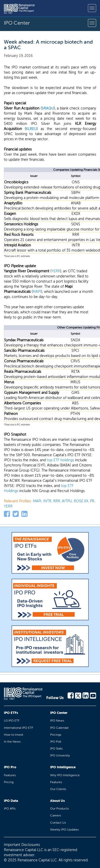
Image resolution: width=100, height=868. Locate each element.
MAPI (37, 292)
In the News (12, 742)
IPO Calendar (59, 728)
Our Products (59, 809)
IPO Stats (56, 749)
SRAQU (48, 108)
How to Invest (13, 735)
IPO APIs (10, 809)
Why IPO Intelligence (65, 775)
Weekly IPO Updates (64, 830)
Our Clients (58, 789)
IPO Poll (56, 742)
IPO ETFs (11, 713)
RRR (57, 501)
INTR (47, 501)
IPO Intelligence (63, 767)
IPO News (57, 721)
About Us (57, 801)
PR (92, 501)
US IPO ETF (12, 721)
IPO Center (59, 713)
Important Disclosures (22, 845)
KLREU (31, 129)
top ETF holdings (60, 460)
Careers (56, 815)
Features (10, 775)
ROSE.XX (81, 501)
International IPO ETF (19, 728)
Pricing (9, 782)
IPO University (60, 755)
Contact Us (58, 823)
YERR (56, 271)
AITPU (67, 501)
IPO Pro (10, 767)
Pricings (56, 735)
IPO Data (11, 801)
